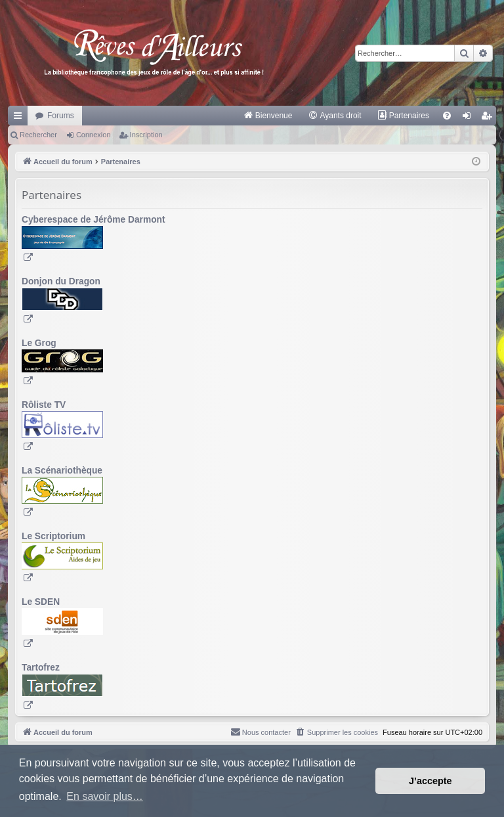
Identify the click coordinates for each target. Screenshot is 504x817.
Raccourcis (20, 118)
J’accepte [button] (430, 781)
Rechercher (38, 135)
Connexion (94, 135)
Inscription (146, 135)
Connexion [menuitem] (470, 118)
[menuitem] (268, 116)
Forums (61, 116)
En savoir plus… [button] (105, 796)
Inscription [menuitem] (489, 118)
